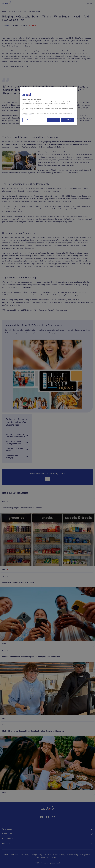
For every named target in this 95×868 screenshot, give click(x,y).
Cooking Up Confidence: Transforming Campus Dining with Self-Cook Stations (31, 657)
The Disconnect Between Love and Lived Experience (17, 435)
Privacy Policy (85, 855)
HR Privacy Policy (43, 857)
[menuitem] (7, 3)
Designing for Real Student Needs (17, 449)
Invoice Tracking (72, 855)
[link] (47, 535)
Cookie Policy (24, 855)
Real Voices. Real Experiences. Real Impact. (18, 582)
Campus (7, 25)
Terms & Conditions (11, 855)
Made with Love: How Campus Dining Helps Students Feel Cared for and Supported (33, 731)
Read (6, 569)
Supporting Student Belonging (17, 456)
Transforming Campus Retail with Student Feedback (22, 508)
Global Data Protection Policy (55, 855)
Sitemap (54, 857)
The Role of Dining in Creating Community (17, 442)
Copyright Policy (36, 855)
